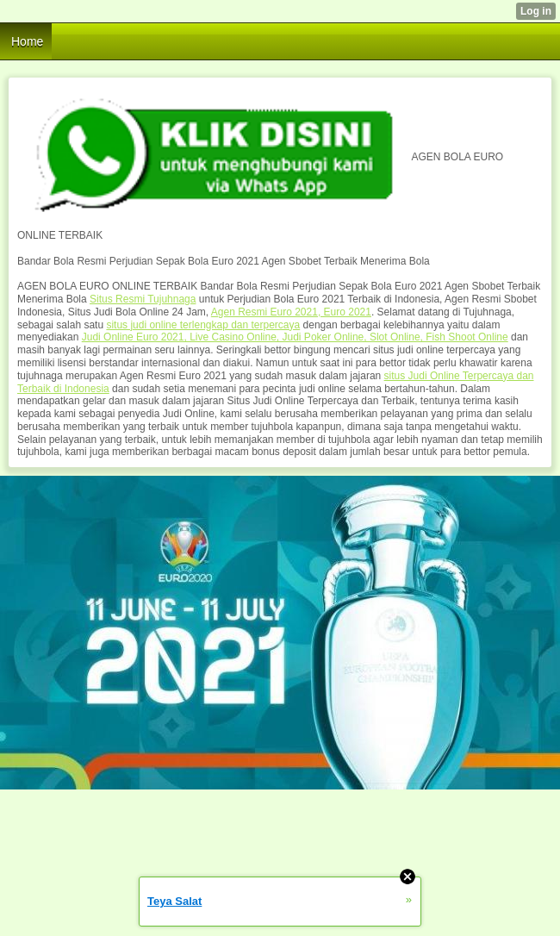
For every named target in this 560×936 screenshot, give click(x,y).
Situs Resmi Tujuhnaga (143, 299)
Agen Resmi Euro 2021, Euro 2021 (291, 312)
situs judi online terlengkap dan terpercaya (203, 325)
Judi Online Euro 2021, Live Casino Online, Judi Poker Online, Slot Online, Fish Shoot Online (295, 337)
